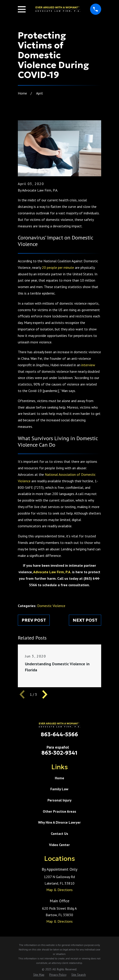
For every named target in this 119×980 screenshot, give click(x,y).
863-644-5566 (59, 734)
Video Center (59, 845)
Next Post (85, 620)
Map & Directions (59, 890)
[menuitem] (39, 975)
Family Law (59, 789)
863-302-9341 (59, 753)
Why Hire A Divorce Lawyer (59, 822)
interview (88, 365)
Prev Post (34, 620)
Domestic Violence (51, 606)
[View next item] (45, 694)
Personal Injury (59, 800)
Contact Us (59, 834)
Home (59, 778)
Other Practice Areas (59, 811)
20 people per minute (58, 267)
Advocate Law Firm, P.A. (52, 572)
